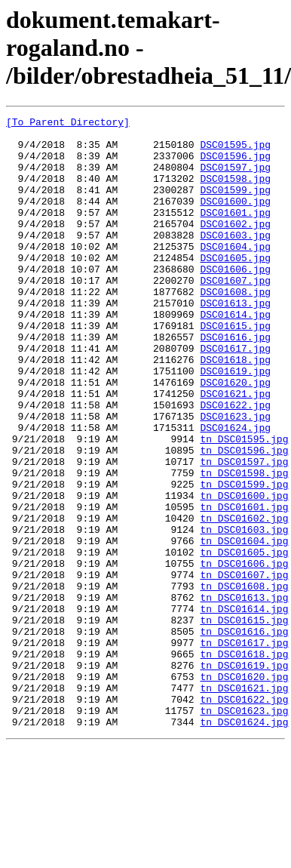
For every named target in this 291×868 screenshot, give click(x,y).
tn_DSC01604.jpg (244, 626)
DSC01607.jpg (235, 314)
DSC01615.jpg (235, 368)
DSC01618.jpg (235, 409)
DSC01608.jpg (235, 328)
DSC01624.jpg (235, 491)
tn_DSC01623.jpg (244, 830)
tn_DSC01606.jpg (244, 654)
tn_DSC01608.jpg (244, 681)
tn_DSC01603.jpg (244, 613)
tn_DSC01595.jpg (244, 504)
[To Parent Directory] (68, 124)
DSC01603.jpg (235, 260)
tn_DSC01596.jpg (244, 518)
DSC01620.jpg (235, 436)
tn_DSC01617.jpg (244, 749)
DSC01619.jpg (235, 423)
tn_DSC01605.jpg (244, 640)
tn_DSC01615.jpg (244, 722)
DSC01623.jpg (235, 477)
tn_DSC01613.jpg (244, 694)
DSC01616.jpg (235, 382)
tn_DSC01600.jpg (244, 572)
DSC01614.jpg (235, 355)
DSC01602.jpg (235, 246)
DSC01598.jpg (235, 192)
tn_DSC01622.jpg (244, 817)
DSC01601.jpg (235, 232)
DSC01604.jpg (235, 273)
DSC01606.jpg (235, 300)
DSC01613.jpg (235, 341)
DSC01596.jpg (235, 165)
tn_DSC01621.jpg (244, 803)
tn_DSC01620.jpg (244, 790)
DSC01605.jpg (235, 287)
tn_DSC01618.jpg (244, 762)
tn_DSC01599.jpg (244, 559)
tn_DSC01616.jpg (244, 735)
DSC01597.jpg (235, 178)
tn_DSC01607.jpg (244, 667)
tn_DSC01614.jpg (244, 708)
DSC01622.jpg (235, 463)
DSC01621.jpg (235, 450)
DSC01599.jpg (235, 205)
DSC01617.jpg (235, 396)
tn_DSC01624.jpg (244, 844)
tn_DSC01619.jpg (244, 776)
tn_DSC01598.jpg (244, 545)
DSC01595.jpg (235, 151)
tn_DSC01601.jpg (244, 586)
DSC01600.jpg (235, 219)
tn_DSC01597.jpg (244, 531)
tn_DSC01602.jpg (244, 599)
